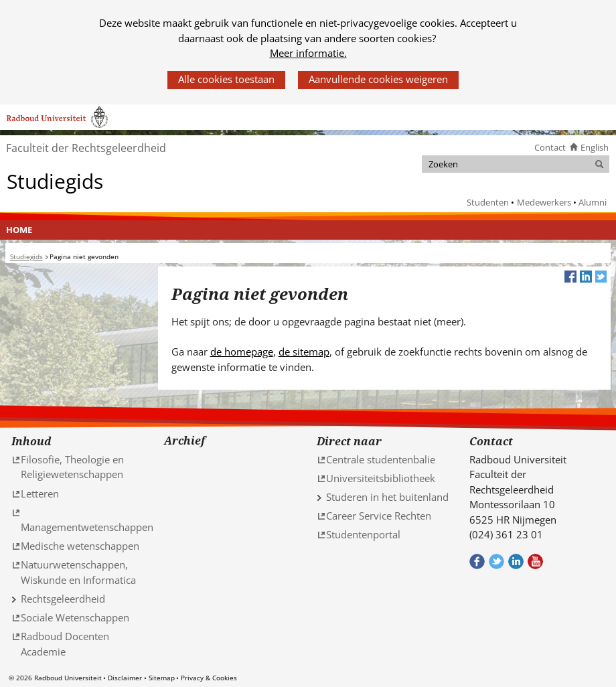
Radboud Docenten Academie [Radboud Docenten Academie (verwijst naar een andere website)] (65, 644)
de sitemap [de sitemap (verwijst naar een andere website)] (304, 352)
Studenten (488, 202)
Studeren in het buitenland (387, 497)
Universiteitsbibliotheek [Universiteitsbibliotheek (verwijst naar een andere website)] (381, 478)
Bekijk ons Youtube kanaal (535, 561)
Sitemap (162, 678)
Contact (550, 147)
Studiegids (55, 180)
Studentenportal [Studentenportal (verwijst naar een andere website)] (363, 534)
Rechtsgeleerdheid (63, 599)
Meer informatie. (308, 53)
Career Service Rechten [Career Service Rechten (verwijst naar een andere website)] (379, 516)
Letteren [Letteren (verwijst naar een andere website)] (40, 493)
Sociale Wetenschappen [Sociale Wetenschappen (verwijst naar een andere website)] (75, 617)
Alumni (593, 202)
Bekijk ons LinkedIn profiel (516, 561)
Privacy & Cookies (209, 678)
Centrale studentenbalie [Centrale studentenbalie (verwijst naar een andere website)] (381, 459)
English (595, 147)
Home (19, 230)
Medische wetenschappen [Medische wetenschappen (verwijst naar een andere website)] (80, 546)
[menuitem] (19, 230)
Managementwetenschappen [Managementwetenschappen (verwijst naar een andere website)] (87, 527)
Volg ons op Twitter (496, 561)
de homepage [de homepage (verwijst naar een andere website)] (242, 352)
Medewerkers (544, 202)
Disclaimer (125, 678)
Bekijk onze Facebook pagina (477, 561)
